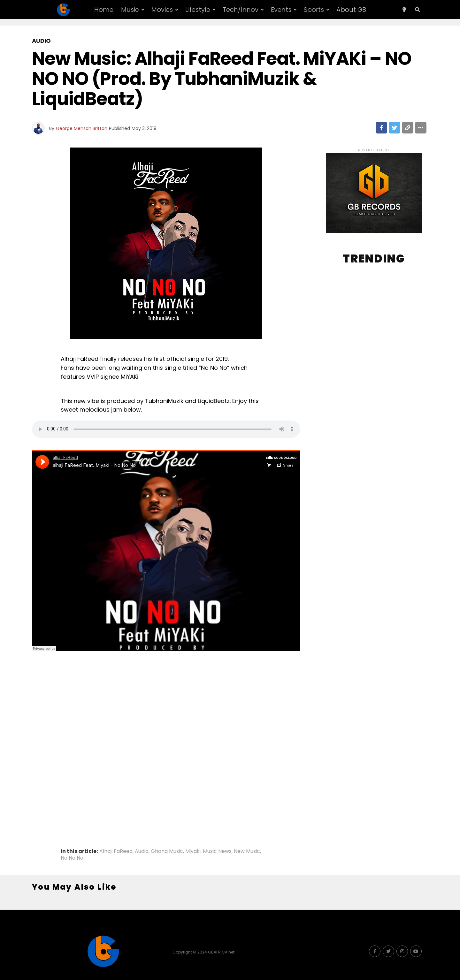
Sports (314, 10)
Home (104, 10)
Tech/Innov (241, 10)
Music (130, 10)
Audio (142, 851)
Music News (217, 851)
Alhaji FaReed (116, 851)
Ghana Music (167, 851)
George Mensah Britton (82, 128)
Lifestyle (198, 10)
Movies (162, 10)
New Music (247, 851)
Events (281, 10)
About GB (351, 10)
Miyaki (193, 851)
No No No (72, 858)
